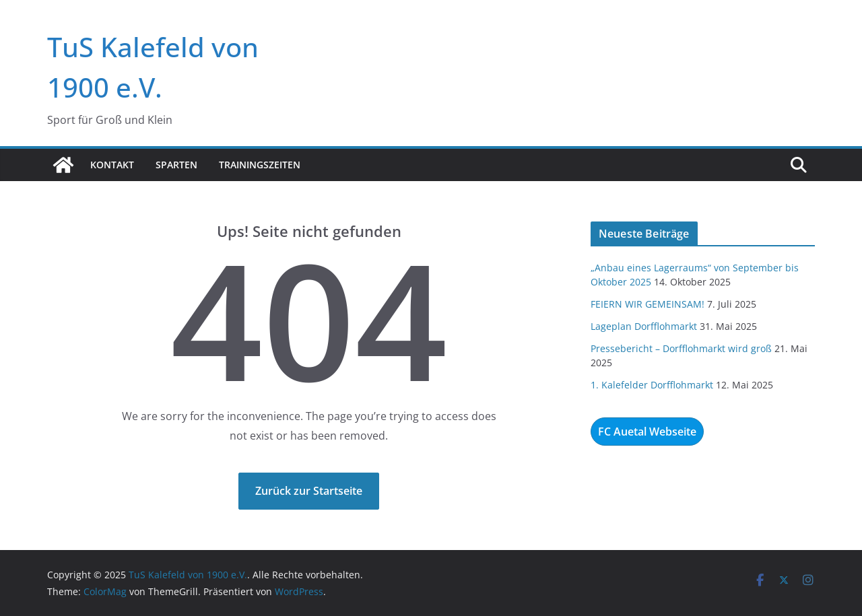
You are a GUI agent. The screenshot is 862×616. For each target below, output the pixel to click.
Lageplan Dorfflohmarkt (644, 326)
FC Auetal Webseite (647, 432)
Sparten (176, 165)
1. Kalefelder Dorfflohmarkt (652, 385)
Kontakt (112, 165)
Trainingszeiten (260, 165)
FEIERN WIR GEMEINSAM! (648, 304)
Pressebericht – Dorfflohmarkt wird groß (681, 348)
